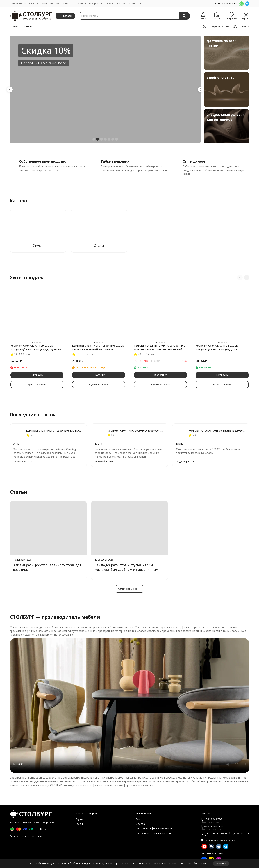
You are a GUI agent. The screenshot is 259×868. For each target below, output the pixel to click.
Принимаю (221, 863)
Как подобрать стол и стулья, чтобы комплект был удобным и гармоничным (126, 567)
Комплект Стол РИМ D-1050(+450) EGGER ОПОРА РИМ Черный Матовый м (98, 348)
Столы (28, 26)
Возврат (94, 3)
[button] (10, 89)
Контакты (135, 3)
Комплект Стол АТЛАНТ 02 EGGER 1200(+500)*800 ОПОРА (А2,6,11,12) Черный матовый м (217, 348)
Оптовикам (108, 3)
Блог (32, 3)
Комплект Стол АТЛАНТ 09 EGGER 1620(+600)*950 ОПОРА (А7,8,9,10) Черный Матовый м (37, 348)
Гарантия (80, 3)
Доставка (55, 3)
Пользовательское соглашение (154, 833)
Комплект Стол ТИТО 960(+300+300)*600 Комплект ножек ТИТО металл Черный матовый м (159, 348)
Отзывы (122, 3)
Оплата (68, 3)
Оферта (140, 824)
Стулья (14, 26)
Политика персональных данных (26, 836)
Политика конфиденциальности (154, 828)
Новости (42, 3)
